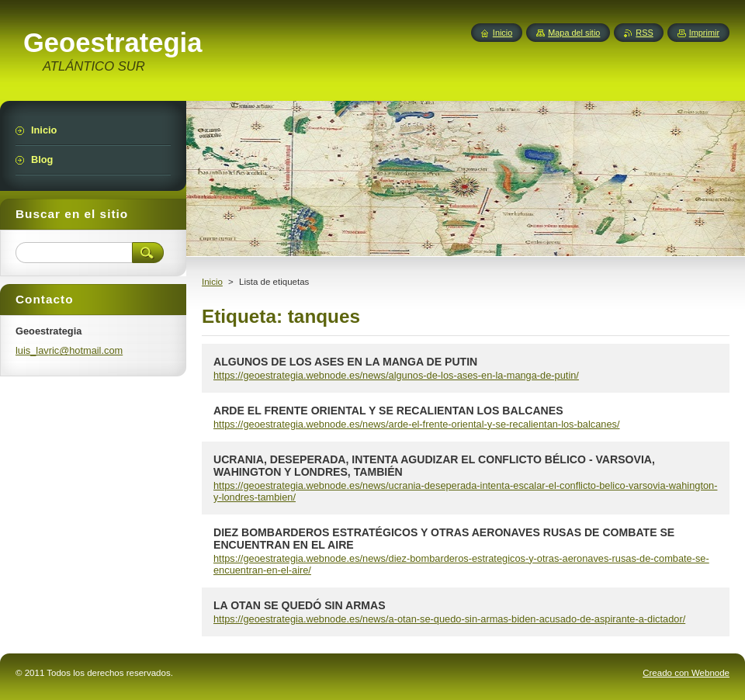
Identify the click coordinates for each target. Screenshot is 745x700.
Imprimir (704, 33)
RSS (644, 33)
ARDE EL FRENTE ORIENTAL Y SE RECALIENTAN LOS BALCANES (388, 411)
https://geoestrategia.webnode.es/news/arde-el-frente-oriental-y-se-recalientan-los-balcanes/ (417, 424)
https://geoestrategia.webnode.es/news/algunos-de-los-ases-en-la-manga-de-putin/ (396, 375)
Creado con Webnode (686, 673)
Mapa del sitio (574, 33)
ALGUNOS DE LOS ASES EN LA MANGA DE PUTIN (345, 362)
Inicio (212, 282)
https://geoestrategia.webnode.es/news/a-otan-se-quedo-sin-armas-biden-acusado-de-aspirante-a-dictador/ (449, 619)
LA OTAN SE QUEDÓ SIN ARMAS (300, 605)
